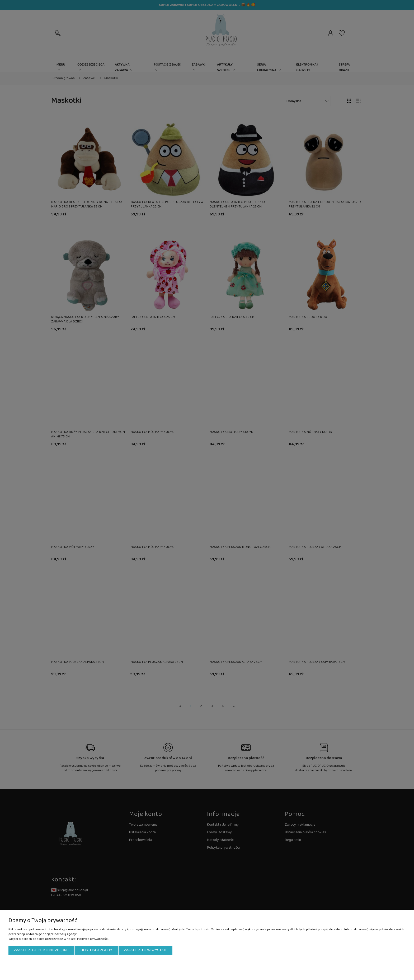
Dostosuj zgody (96, 950)
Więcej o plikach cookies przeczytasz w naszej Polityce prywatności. (59, 939)
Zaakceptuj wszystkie (145, 950)
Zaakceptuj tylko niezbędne (42, 950)
